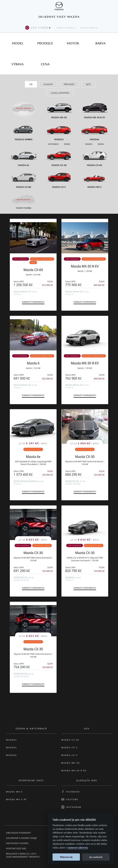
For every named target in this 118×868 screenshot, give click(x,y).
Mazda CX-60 (33, 270)
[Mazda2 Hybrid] (24, 131)
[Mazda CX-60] (94, 157)
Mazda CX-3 (69, 747)
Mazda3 (11, 747)
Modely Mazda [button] (66, 28)
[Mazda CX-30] (59, 157)
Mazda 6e (33, 457)
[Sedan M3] (67, 144)
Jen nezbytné (96, 857)
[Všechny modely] (24, 107)
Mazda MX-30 (71, 763)
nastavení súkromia (78, 848)
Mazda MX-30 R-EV (85, 266)
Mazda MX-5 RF (16, 799)
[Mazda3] (59, 131)
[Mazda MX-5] (94, 178)
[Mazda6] (94, 131)
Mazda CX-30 (85, 457)
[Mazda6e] (24, 157)
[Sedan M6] (100, 144)
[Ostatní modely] (24, 200)
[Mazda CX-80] (24, 178)
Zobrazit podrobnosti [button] (33, 302)
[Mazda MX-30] (59, 109)
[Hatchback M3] (53, 144)
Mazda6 (11, 755)
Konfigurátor (89, 28)
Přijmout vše (66, 857)
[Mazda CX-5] (59, 178)
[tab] (18, 43)
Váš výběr (38, 28)
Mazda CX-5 (69, 755)
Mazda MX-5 (14, 792)
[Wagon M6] (89, 144)
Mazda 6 (33, 363)
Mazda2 (11, 740)
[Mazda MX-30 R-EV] (94, 109)
